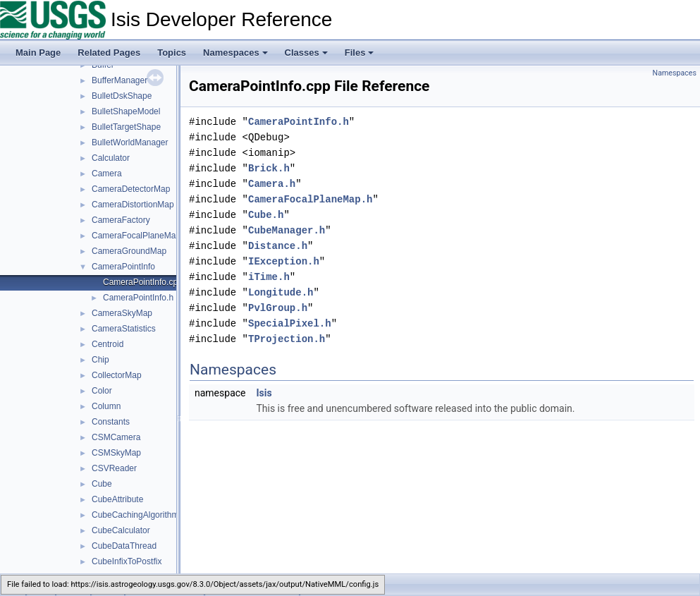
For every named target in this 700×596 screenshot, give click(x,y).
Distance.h (278, 246)
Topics (172, 53)
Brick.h (269, 168)
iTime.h (269, 277)
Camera (107, 174)
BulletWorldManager (130, 142)
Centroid (108, 344)
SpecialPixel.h (290, 323)
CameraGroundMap (129, 251)
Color (102, 391)
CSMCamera (116, 437)
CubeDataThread (124, 546)
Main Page (38, 53)
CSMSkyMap (116, 453)
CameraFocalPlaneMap (136, 236)
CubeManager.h (287, 230)
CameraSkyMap (122, 313)
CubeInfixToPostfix (127, 561)
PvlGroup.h (278, 308)
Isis (264, 393)
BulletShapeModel (126, 111)
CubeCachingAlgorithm (135, 515)
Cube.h (266, 215)
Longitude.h (281, 292)
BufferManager (119, 80)
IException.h (284, 261)
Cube (102, 484)
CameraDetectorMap (131, 189)
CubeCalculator (121, 530)
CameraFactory (121, 220)
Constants (111, 422)
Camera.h (272, 184)
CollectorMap (117, 375)
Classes (306, 53)
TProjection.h (287, 339)
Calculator (111, 158)
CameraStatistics (124, 329)
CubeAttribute (117, 499)
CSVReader (114, 468)
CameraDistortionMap (133, 205)
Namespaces (235, 53)
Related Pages (109, 53)
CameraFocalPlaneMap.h (310, 199)
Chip (100, 360)
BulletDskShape (122, 96)
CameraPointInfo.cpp (143, 282)
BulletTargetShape (126, 127)
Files (360, 53)
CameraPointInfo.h (138, 298)
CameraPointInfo (123, 267)
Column (106, 406)
